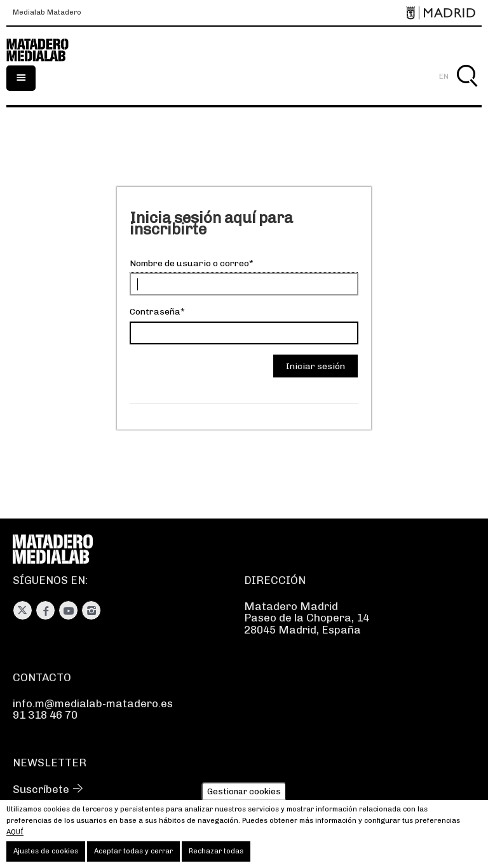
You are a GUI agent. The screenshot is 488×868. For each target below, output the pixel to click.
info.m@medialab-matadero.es (93, 703)
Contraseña (155, 312)
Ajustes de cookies (46, 855)
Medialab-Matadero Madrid (44, 50)
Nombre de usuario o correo (189, 263)
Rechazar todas (216, 855)
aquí (15, 836)
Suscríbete (41, 789)
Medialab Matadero (47, 13)
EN (444, 76)
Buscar (467, 91)
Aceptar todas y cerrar (133, 855)
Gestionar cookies (244, 795)
